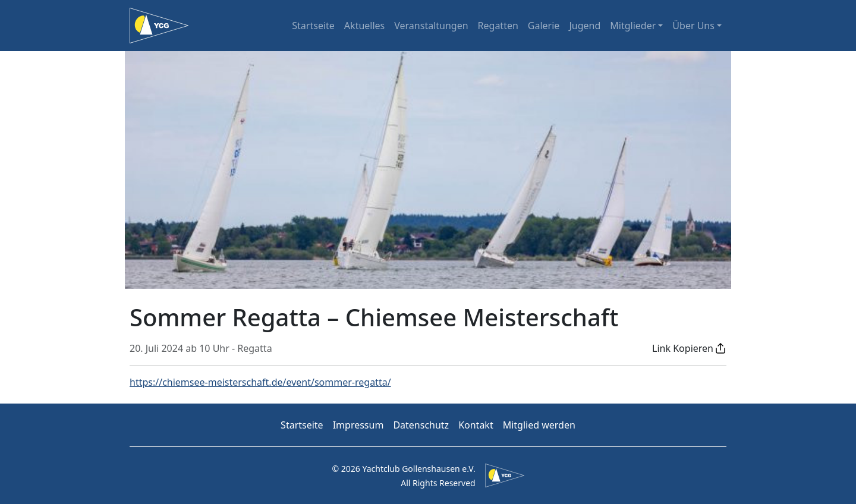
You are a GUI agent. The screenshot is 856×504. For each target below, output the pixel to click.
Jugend (585, 26)
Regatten (498, 26)
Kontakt (476, 425)
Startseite (313, 26)
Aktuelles (364, 26)
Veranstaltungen (431, 26)
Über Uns (693, 26)
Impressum (358, 425)
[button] (689, 348)
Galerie (544, 26)
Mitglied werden (539, 425)
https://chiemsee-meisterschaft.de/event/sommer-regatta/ (260, 382)
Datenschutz (421, 425)
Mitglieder (633, 26)
